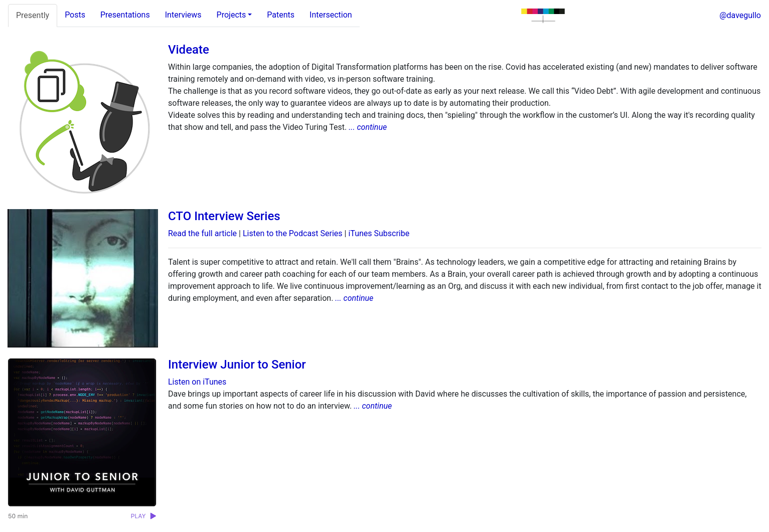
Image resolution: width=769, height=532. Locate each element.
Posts (75, 15)
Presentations (125, 15)
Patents (281, 15)
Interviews (183, 15)
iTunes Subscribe (379, 233)
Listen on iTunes (197, 382)
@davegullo (740, 15)
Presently (33, 15)
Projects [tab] (232, 15)
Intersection (331, 15)
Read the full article (202, 233)
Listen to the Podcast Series (293, 233)
